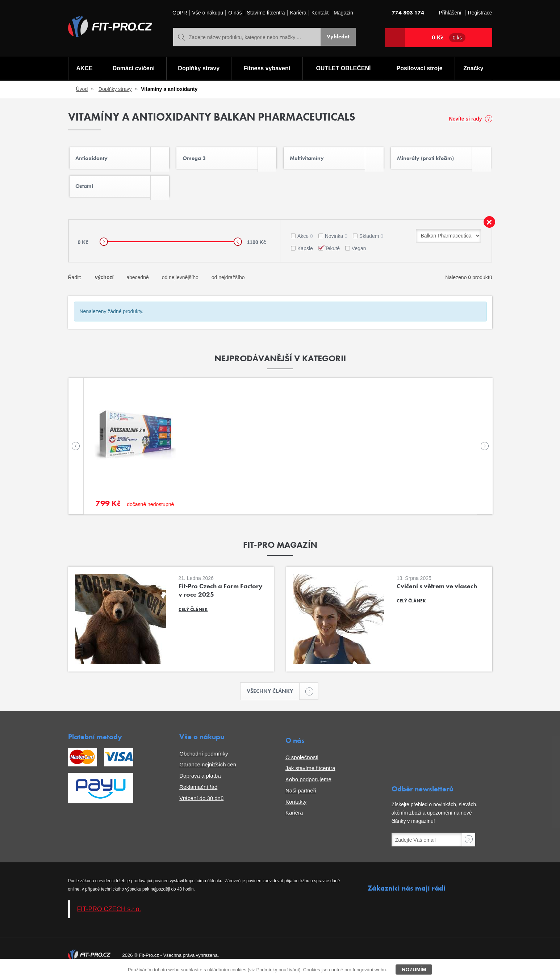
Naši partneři (301, 797)
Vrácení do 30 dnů (201, 805)
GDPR (180, 13)
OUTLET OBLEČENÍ (344, 69)
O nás (235, 13)
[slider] (104, 248)
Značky (474, 69)
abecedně (138, 283)
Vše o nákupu (208, 13)
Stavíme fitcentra (266, 13)
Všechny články (273, 698)
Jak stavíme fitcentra (310, 775)
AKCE (84, 69)
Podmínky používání (277, 970)
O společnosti (302, 764)
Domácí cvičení (133, 69)
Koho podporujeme (308, 786)
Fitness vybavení (266, 69)
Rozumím (414, 970)
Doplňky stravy (198, 69)
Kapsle (305, 254)
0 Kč (449, 38)
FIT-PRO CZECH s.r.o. (109, 916)
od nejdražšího (228, 283)
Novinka (336, 242)
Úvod (82, 89)
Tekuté (332, 254)
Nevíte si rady (465, 119)
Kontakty (296, 809)
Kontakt (320, 13)
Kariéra (298, 13)
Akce (305, 242)
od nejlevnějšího (180, 283)
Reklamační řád (198, 794)
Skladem (371, 242)
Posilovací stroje (420, 69)
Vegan (359, 254)
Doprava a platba (200, 783)
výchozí (104, 283)
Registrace (480, 13)
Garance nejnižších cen (208, 771)
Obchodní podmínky (204, 760)
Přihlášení (450, 13)
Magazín (343, 13)
